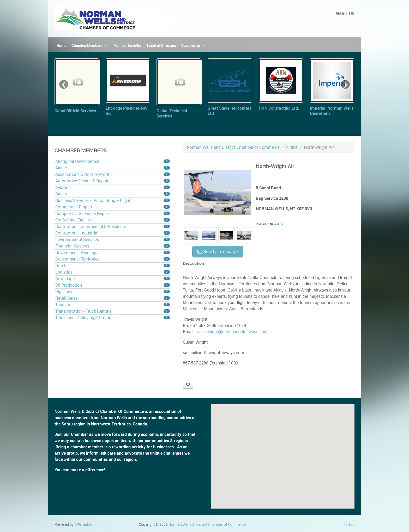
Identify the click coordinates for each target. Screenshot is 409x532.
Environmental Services (113, 240)
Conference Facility (113, 220)
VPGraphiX (83, 524)
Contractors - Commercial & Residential (113, 227)
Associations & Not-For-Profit (113, 174)
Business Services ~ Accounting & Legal (113, 200)
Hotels (113, 266)
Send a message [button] (218, 252)
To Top (349, 524)
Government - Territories (113, 259)
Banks (113, 194)
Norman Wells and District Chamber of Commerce (233, 147)
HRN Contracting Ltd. (279, 108)
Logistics (113, 272)
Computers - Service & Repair (113, 214)
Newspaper (113, 279)
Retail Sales (113, 298)
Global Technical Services (172, 113)
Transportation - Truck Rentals (113, 311)
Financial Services (113, 246)
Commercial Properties (113, 207)
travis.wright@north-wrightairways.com (231, 332)
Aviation (113, 187)
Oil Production (113, 285)
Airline (113, 168)
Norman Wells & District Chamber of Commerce (207, 524)
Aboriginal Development (113, 161)
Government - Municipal (113, 253)
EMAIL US (345, 14)
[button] (283, 452)
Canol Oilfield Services (75, 111)
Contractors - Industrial (113, 233)
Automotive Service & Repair (113, 181)
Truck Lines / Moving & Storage (113, 318)
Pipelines (113, 292)
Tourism (113, 305)
